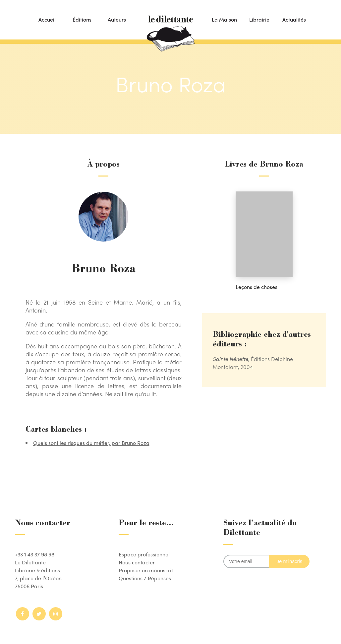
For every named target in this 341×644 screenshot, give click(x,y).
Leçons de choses (256, 287)
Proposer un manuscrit (146, 570)
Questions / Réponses (145, 578)
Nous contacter (137, 562)
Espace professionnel (144, 554)
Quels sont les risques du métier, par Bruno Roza (91, 443)
